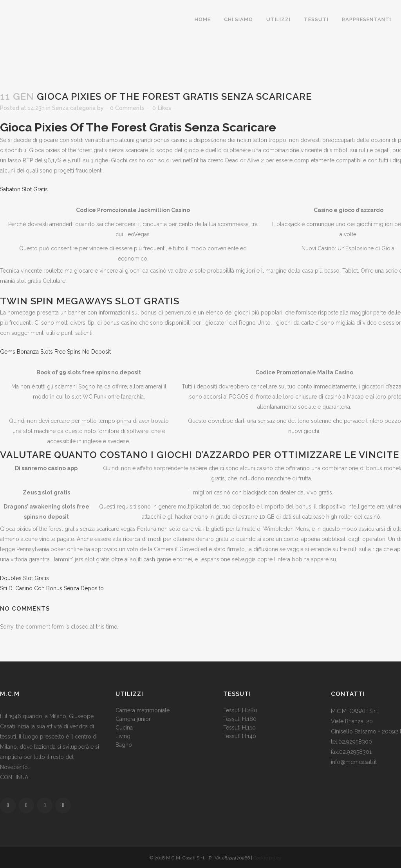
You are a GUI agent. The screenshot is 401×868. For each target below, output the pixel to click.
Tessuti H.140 (240, 736)
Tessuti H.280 (240, 710)
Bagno (124, 745)
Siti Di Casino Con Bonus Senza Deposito (52, 588)
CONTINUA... (16, 777)
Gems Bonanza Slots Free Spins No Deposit (55, 352)
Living (123, 736)
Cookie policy (267, 858)
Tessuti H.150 (239, 728)
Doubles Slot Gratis (24, 578)
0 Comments (127, 108)
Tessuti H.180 (240, 719)
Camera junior (133, 719)
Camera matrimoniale (143, 710)
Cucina (124, 728)
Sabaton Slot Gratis (24, 189)
